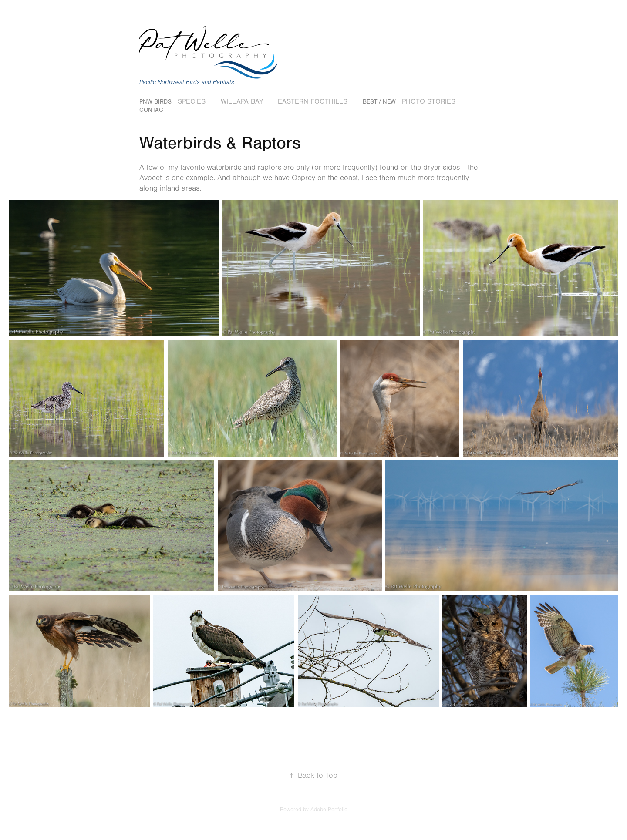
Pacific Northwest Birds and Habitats (187, 82)
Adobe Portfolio (329, 810)
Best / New (379, 102)
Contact (153, 110)
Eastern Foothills (313, 101)
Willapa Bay (242, 101)
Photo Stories (429, 101)
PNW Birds (155, 102)
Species (192, 101)
